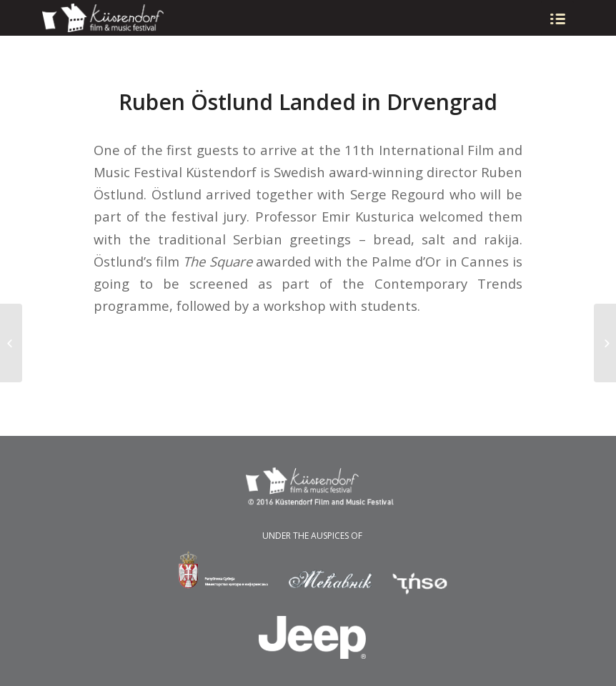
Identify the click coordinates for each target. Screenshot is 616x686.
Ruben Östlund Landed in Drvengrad (308, 102)
